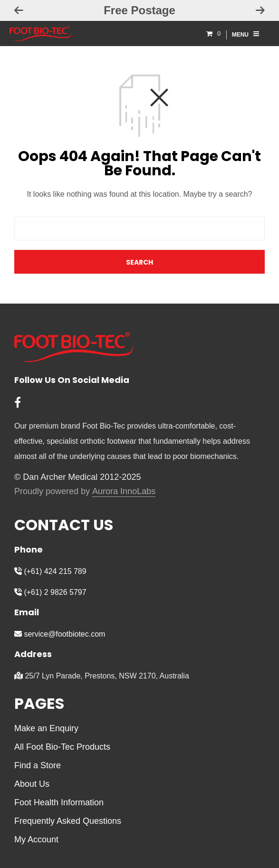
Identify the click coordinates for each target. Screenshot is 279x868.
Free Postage (139, 10)
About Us (32, 784)
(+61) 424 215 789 (50, 571)
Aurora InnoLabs (124, 491)
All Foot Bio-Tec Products (62, 747)
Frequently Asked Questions (68, 821)
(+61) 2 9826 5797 (50, 592)
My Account (36, 839)
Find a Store (38, 765)
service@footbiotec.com (60, 634)
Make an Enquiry (46, 728)
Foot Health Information (59, 802)
